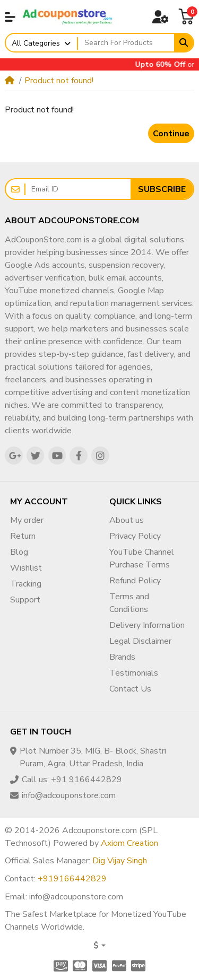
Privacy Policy (135, 536)
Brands (122, 657)
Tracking (26, 584)
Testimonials (134, 673)
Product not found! (59, 81)
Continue (171, 134)
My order (27, 520)
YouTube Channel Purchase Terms (142, 558)
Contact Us (130, 689)
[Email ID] (78, 189)
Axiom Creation (129, 843)
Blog (19, 552)
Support (25, 600)
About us (127, 520)
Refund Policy (135, 581)
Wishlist (26, 568)
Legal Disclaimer (140, 641)
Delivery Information (147, 625)
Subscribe (162, 189)
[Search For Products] (126, 43)
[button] (10, 17)
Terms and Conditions (129, 603)
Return (23, 536)
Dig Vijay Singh (120, 861)
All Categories (36, 43)
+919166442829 (72, 879)
